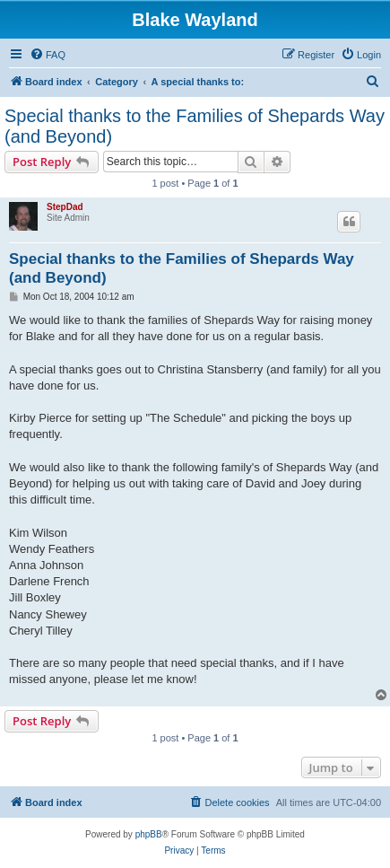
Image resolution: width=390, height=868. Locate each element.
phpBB (149, 834)
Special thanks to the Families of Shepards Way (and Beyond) (195, 126)
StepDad (65, 207)
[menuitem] (48, 55)
